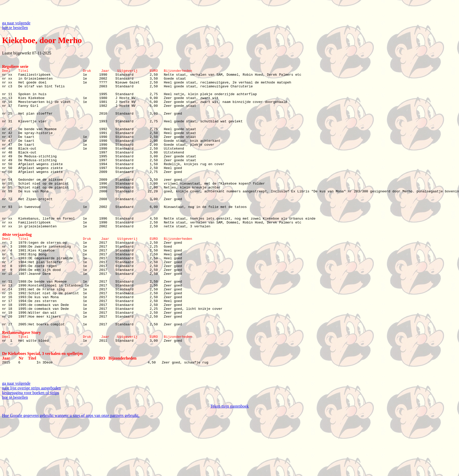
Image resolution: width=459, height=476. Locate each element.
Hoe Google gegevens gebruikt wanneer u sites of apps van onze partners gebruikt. (71, 471)
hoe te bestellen (15, 28)
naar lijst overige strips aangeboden (31, 444)
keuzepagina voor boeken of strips (30, 449)
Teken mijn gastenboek (229, 462)
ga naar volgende (16, 23)
